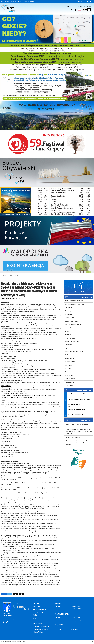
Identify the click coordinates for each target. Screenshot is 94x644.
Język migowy (20, 2)
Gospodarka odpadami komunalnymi (73, 325)
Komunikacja (68, 335)
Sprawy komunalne (69, 375)
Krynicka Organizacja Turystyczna (41, 629)
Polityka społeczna (69, 358)
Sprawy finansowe (69, 372)
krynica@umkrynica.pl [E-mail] (77, 621)
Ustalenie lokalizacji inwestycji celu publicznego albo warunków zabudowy (78, 425)
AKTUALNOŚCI (36, 603)
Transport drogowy (69, 382)
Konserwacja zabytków (70, 338)
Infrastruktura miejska (70, 331)
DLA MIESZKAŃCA (37, 606)
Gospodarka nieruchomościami (72, 321)
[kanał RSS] (91, 1)
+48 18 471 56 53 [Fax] (76, 619)
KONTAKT (35, 618)
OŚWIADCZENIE (6, 386)
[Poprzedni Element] (7, 270)
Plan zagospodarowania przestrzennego (74, 352)
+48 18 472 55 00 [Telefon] (76, 608)
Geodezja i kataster (69, 314)
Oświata (67, 348)
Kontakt (25, 2)
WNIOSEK (4, 382)
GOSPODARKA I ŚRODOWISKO (40, 609)
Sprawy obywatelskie (70, 379)
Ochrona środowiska (70, 345)
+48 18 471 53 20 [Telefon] (76, 606)
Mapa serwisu (13, 2)
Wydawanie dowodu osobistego (73, 437)
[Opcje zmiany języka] (79, 10)
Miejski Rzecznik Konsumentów (72, 342)
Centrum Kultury (37, 623)
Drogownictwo (68, 308)
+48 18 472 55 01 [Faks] (76, 610)
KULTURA (35, 615)
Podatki (67, 355)
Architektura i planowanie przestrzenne (74, 301)
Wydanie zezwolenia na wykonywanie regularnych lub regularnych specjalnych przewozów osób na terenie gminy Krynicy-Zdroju (79, 432)
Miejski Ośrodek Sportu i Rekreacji (41, 626)
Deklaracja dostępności (5, 2)
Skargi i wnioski (69, 365)
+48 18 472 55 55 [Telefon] (76, 617)
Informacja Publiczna (70, 328)
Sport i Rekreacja (69, 369)
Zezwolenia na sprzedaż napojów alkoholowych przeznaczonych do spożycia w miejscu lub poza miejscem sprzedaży (79, 443)
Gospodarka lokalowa (70, 318)
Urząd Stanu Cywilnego (70, 386)
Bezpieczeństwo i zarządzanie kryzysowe (75, 304)
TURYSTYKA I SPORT (38, 612)
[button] (76, 10)
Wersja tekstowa (31, 2)
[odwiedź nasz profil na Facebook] (84, 1)
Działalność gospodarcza (71, 311)
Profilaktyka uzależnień (70, 362)
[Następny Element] (12, 270)
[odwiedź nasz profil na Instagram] (87, 1)
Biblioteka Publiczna (38, 632)
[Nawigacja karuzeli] (10, 270)
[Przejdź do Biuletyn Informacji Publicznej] (80, 2)
